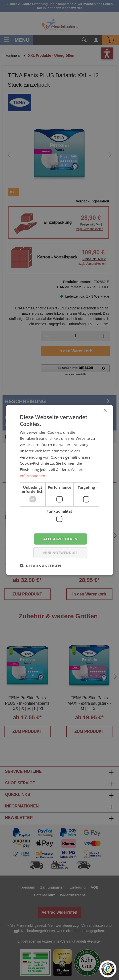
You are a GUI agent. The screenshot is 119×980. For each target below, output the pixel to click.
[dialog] (60, 490)
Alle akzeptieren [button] (60, 539)
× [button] (105, 411)
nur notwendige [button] (61, 552)
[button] (41, 565)
